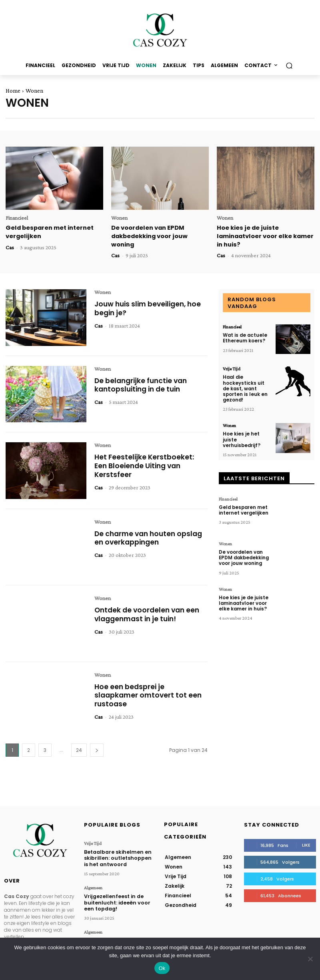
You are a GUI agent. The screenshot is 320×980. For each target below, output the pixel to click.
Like (306, 844)
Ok (162, 968)
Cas (10, 246)
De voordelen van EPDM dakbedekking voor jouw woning (149, 235)
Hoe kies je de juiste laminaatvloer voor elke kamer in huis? (265, 235)
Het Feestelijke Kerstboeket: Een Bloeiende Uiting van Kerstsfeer (145, 464)
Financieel (17, 218)
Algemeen (93, 885)
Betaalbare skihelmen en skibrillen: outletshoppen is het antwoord (119, 856)
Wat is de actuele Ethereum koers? (244, 336)
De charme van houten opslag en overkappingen (151, 537)
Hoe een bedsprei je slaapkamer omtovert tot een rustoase (149, 694)
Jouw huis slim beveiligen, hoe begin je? (150, 307)
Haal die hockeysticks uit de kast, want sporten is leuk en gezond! (247, 384)
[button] (289, 66)
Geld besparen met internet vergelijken (243, 500)
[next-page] (97, 749)
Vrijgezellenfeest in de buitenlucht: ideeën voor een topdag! (115, 899)
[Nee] (310, 959)
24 (79, 749)
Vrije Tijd (232, 368)
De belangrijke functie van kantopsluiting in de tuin (143, 384)
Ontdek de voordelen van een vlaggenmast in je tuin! (149, 613)
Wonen (119, 218)
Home (13, 91)
